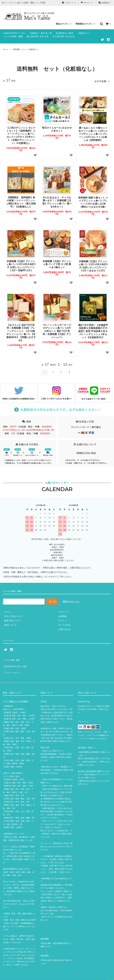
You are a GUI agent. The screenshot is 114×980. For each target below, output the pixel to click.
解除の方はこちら (71, 600)
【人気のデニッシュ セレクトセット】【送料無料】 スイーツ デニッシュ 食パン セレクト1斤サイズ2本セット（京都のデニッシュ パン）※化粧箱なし (21, 134)
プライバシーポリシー (13, 667)
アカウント (69, 2)
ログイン (87, 2)
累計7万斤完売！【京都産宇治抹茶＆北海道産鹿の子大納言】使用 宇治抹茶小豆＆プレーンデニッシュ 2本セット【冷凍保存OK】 (93, 330)
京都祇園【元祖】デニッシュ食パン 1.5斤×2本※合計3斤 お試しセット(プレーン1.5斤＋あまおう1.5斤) (93, 265)
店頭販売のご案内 (65, 33)
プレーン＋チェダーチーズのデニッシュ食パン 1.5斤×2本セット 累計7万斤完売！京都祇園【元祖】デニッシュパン (57, 330)
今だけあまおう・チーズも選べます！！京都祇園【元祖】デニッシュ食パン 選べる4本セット (57, 201)
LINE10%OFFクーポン (15, 33)
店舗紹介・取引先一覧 (41, 33)
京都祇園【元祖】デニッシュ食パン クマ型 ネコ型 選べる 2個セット (57, 263)
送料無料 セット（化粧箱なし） (26, 49)
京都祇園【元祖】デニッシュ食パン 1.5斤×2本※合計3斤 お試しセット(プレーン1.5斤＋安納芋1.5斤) (21, 265)
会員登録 (105, 2)
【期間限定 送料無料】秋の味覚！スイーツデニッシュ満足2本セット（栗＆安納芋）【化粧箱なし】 (21, 201)
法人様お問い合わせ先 (64, 36)
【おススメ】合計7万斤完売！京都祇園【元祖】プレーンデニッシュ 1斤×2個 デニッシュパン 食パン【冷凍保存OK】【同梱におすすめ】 (21, 331)
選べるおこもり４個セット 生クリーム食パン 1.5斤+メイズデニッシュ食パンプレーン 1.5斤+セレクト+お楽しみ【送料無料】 (93, 133)
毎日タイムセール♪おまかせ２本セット (57, 128)
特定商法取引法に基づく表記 (16, 662)
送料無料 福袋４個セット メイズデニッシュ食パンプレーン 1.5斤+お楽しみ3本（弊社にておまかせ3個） (93, 201)
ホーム (6, 49)
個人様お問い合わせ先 (38, 36)
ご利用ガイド (84, 33)
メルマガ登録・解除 (13, 36)
